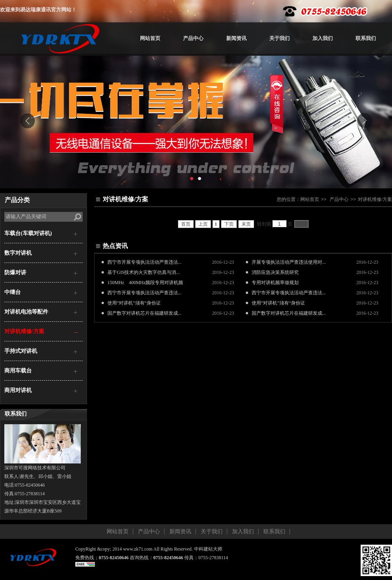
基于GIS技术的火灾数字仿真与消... (143, 272)
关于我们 (279, 38)
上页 (203, 224)
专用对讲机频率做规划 (275, 283)
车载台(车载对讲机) (28, 233)
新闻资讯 (236, 38)
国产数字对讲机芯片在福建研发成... (144, 313)
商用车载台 (18, 371)
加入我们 (323, 38)
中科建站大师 (208, 549)
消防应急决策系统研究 (275, 272)
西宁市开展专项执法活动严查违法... (144, 262)
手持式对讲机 (21, 351)
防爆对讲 (15, 273)
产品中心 (193, 38)
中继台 (13, 292)
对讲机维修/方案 (24, 331)
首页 (186, 224)
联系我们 (366, 38)
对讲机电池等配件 (26, 312)
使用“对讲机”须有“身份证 (134, 303)
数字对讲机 (18, 253)
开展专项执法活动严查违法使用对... (289, 262)
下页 (229, 224)
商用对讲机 (18, 390)
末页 (246, 224)
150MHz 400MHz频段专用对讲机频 (145, 283)
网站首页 (150, 38)
